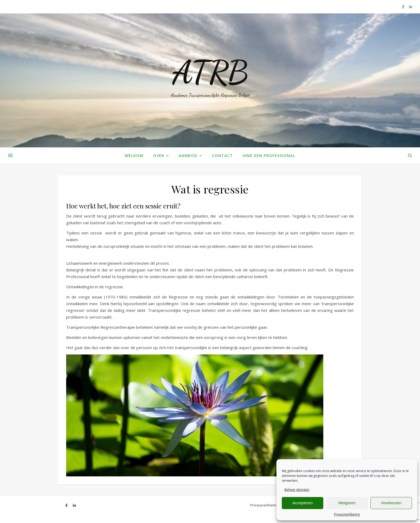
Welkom (134, 155)
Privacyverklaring (347, 514)
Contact (222, 155)
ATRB (210, 72)
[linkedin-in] (410, 7)
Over (159, 155)
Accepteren (303, 503)
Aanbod (188, 155)
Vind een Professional (269, 155)
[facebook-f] (404, 7)
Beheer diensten (297, 490)
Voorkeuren (391, 503)
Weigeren (347, 503)
